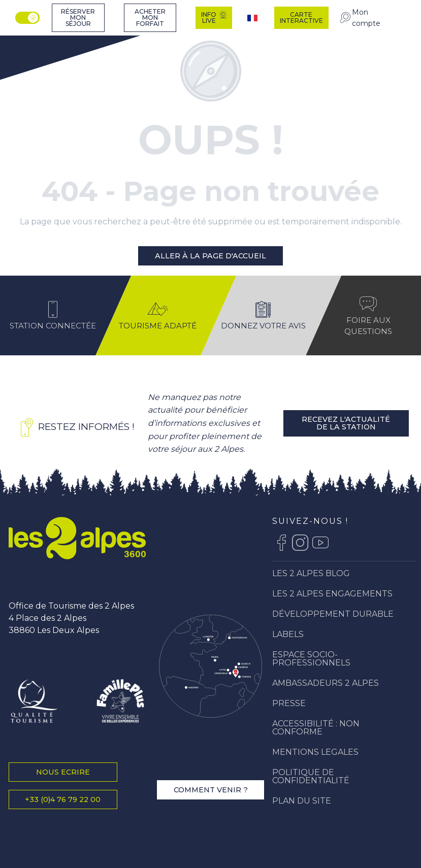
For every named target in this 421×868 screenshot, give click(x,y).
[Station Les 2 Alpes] (40, 42)
